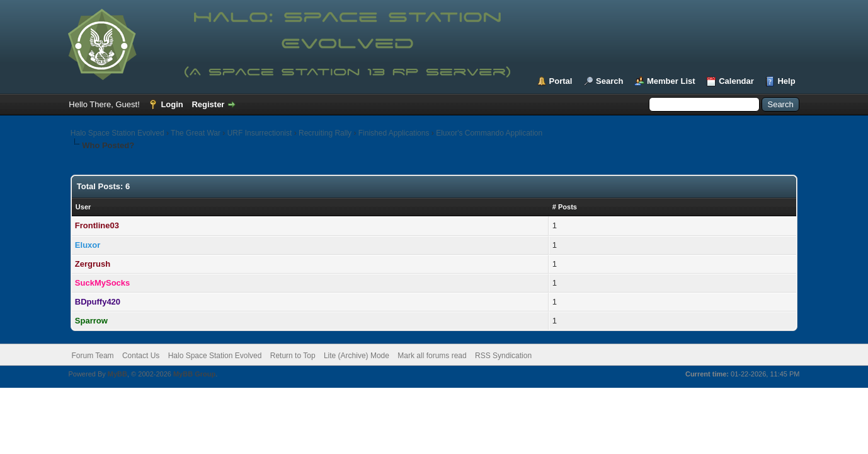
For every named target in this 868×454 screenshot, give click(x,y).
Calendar (736, 81)
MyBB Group (194, 374)
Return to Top (293, 356)
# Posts (565, 207)
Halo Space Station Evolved (117, 133)
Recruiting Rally (325, 133)
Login (172, 104)
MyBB (117, 374)
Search (609, 81)
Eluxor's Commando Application (489, 133)
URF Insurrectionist (260, 133)
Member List (671, 81)
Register (208, 104)
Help (786, 81)
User (83, 207)
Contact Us (141, 356)
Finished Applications (394, 133)
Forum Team (92, 356)
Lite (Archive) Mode (357, 356)
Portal (561, 81)
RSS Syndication (503, 356)
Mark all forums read (432, 356)
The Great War (196, 133)
